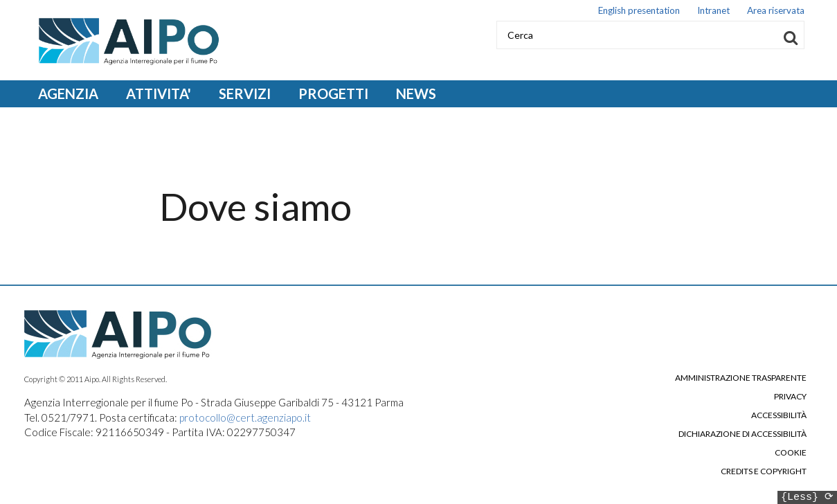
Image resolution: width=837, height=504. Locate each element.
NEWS (416, 93)
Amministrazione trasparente (741, 378)
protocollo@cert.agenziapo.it (245, 417)
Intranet (713, 12)
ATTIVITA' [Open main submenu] (159, 93)
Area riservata (776, 12)
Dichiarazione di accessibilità (742, 434)
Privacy (790, 397)
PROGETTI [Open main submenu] (333, 93)
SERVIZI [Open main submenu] (245, 93)
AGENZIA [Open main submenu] (68, 93)
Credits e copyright (764, 471)
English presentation (639, 12)
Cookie (791, 453)
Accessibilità (779, 415)
